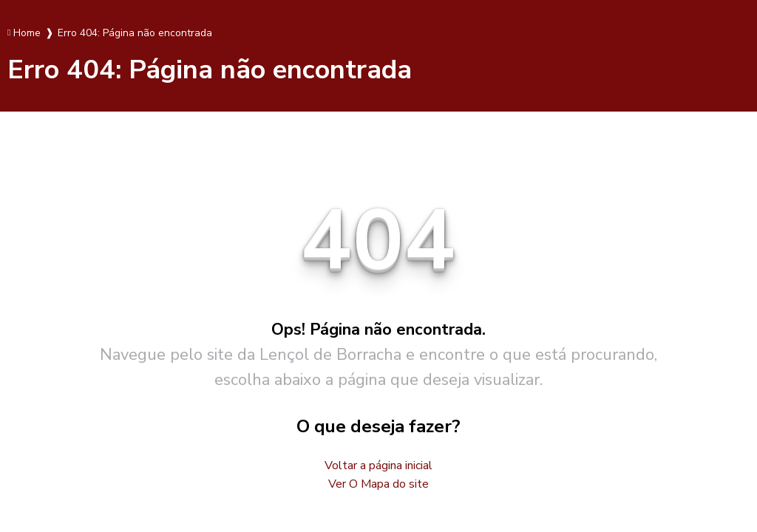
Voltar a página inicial (378, 465)
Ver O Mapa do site (378, 484)
